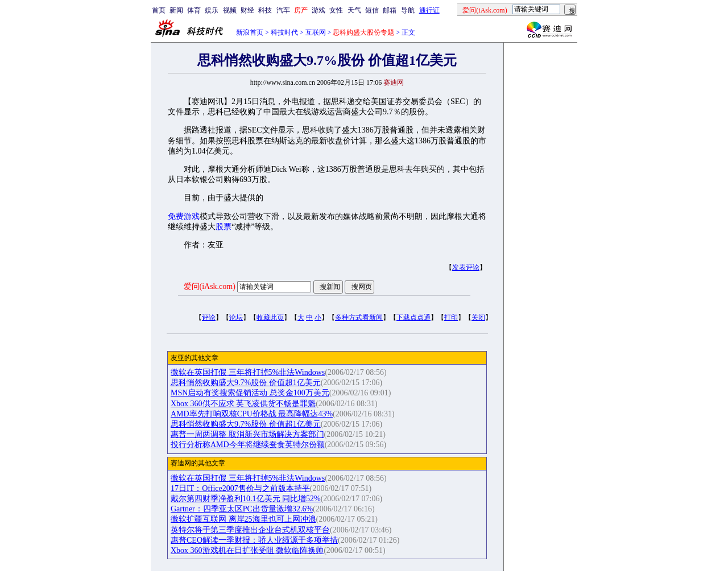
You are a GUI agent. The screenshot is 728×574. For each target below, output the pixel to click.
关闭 (478, 317)
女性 (336, 10)
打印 (451, 317)
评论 (209, 317)
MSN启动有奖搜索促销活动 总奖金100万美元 (250, 393)
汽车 (283, 10)
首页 (159, 10)
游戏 (318, 10)
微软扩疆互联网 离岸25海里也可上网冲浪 (243, 519)
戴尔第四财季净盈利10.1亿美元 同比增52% (246, 499)
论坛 (236, 317)
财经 (247, 10)
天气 (354, 10)
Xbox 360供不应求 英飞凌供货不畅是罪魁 (243, 404)
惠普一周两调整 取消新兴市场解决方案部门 (247, 434)
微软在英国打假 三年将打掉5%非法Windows (248, 372)
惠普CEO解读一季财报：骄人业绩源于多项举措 (254, 540)
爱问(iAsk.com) (210, 286)
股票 (224, 227)
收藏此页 (270, 317)
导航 (408, 10)
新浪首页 (250, 32)
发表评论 (466, 267)
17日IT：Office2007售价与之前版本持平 (240, 488)
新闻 (176, 10)
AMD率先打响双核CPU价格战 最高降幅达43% (252, 414)
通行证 (429, 10)
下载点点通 (413, 317)
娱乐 (212, 10)
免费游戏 (184, 216)
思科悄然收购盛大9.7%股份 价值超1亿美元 (246, 383)
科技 (265, 10)
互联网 (316, 32)
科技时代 (284, 32)
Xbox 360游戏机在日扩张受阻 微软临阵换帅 (247, 550)
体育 (194, 10)
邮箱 (390, 10)
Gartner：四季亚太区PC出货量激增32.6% (242, 509)
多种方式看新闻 (359, 317)
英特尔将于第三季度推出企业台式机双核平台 (250, 530)
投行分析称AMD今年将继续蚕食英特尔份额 (248, 445)
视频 (230, 10)
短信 (372, 10)
